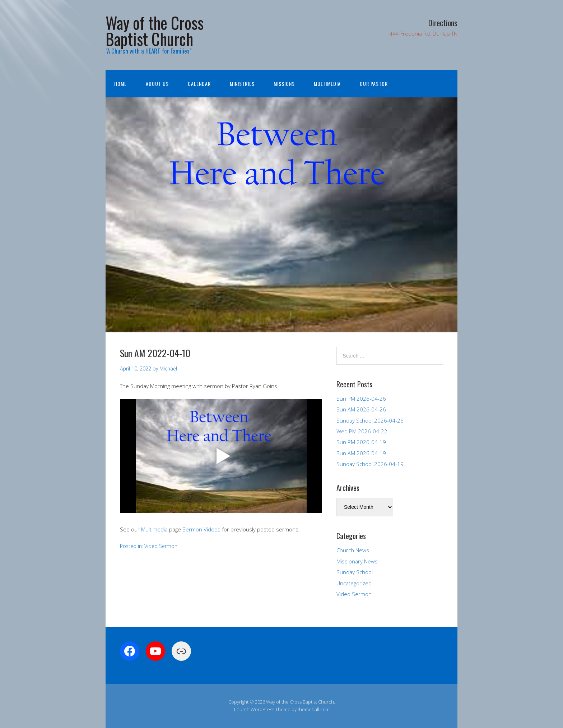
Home (120, 84)
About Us (157, 84)
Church (242, 709)
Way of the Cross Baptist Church (155, 31)
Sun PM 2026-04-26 (361, 398)
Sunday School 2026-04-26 (370, 420)
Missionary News (357, 561)
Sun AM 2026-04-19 (361, 453)
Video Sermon (161, 546)
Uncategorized (354, 583)
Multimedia (327, 84)
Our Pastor (374, 84)
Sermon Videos (201, 529)
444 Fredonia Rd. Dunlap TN (423, 33)
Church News (353, 550)
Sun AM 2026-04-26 (361, 409)
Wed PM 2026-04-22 (362, 431)
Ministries (242, 84)
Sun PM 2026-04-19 (361, 442)
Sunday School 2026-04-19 (370, 464)
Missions (284, 84)
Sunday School (355, 572)
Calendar (199, 84)
